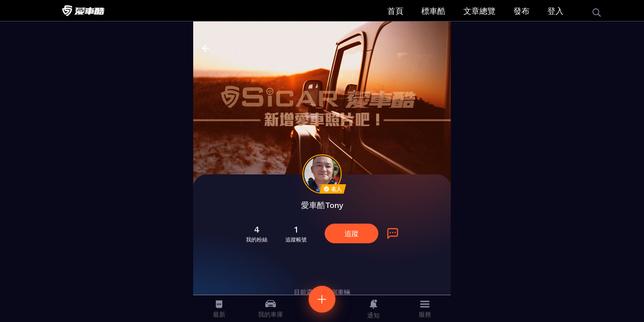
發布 (521, 11)
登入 (555, 11)
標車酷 (433, 11)
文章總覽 (479, 11)
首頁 (395, 11)
